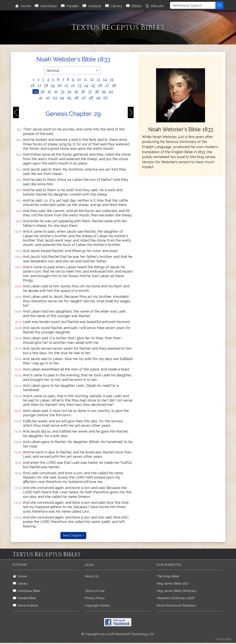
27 (107, 86)
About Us (92, 576)
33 (62, 92)
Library (114, 6)
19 (53, 86)
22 (73, 86)
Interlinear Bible (27, 591)
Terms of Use (95, 591)
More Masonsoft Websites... (177, 605)
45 (69, 98)
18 (46, 86)
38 (97, 92)
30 (43, 92)
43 (55, 98)
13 (98, 80)
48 (91, 98)
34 (69, 92)
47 (84, 98)
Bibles (134, 6)
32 (56, 92)
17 (39, 86)
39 (104, 92)
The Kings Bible (168, 576)
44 (62, 98)
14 (105, 80)
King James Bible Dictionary (177, 591)
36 (83, 92)
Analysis (92, 6)
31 (49, 92)
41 (41, 98)
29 (36, 92)
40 (111, 92)
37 (90, 92)
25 (93, 86)
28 (114, 86)
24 (86, 86)
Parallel (70, 6)
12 (92, 80)
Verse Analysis (26, 605)
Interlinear (46, 6)
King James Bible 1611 (173, 583)
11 (86, 80)
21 (66, 86)
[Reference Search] (193, 5)
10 (79, 80)
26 (100, 86)
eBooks (155, 6)
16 (33, 86)
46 (76, 98)
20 (60, 86)
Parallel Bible (25, 598)
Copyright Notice (97, 605)
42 (48, 98)
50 (106, 98)
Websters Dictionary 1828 (175, 598)
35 (76, 92)
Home (23, 6)
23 (79, 86)
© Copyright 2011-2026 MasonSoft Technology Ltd (118, 634)
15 (112, 80)
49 (98, 98)
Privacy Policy (95, 598)
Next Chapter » (73, 535)
